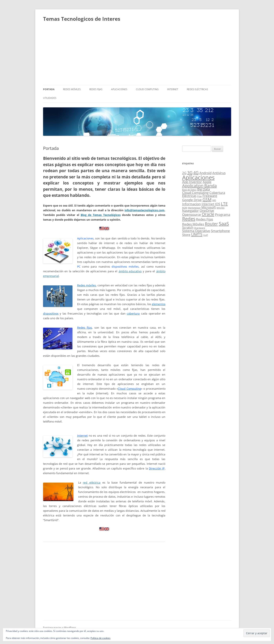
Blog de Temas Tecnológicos (101, 215)
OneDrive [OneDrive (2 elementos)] (207, 211)
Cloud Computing (147, 89)
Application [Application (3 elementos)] (193, 186)
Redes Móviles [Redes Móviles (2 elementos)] (193, 224)
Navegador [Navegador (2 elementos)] (190, 211)
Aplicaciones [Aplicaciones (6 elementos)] (198, 177)
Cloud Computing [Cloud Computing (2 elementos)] (195, 193)
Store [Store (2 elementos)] (186, 235)
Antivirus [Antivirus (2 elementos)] (219, 173)
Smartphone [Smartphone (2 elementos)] (220, 231)
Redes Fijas (96, 89)
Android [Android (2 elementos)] (205, 173)
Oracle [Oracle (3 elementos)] (208, 214)
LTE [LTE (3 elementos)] (224, 204)
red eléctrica (92, 483)
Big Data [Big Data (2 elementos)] (203, 189)
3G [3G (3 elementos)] (190, 173)
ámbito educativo (130, 271)
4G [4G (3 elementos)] (196, 173)
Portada (49, 89)
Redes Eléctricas (197, 89)
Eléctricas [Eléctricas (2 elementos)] (189, 196)
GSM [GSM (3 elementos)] (207, 200)
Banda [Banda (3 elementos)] (211, 186)
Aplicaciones (119, 89)
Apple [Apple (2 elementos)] (207, 182)
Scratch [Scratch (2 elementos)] (188, 227)
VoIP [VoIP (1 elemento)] (206, 235)
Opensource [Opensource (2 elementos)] (192, 215)
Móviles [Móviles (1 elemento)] (221, 208)
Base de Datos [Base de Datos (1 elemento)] (189, 190)
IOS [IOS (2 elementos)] (217, 204)
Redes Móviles (72, 89)
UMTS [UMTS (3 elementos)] (197, 234)
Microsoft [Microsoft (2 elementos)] (209, 207)
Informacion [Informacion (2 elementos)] (191, 204)
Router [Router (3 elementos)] (211, 224)
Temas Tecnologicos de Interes (82, 19)
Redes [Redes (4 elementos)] (189, 219)
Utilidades (50, 98)
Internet (173, 89)
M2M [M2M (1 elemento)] (185, 208)
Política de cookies (100, 638)
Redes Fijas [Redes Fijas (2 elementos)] (205, 219)
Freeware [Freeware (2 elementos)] (210, 196)
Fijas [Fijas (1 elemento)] (199, 196)
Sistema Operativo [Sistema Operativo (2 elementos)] (196, 231)
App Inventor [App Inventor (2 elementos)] (192, 182)
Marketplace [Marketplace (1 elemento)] (194, 208)
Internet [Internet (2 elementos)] (208, 204)
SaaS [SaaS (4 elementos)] (224, 224)
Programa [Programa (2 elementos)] (223, 215)
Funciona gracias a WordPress (60, 627)
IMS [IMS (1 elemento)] (214, 200)
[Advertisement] (137, 56)
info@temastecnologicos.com (145, 210)
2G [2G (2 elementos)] (184, 173)
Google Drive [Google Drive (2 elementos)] (192, 200)
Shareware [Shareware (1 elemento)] (200, 228)
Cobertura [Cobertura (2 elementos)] (217, 193)
